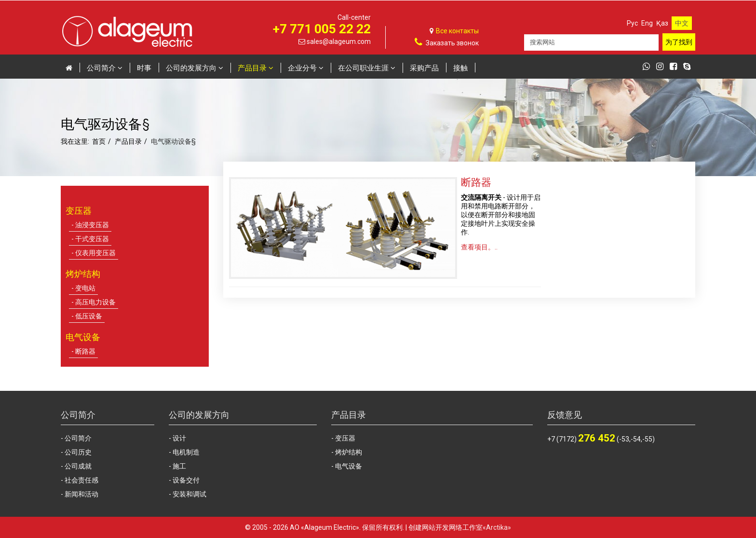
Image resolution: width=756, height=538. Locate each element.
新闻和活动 (81, 494)
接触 (460, 68)
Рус (632, 23)
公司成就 (78, 466)
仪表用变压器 (95, 253)
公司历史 (78, 452)
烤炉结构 (349, 452)
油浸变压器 (92, 225)
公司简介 (101, 68)
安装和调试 (189, 494)
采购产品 (424, 68)
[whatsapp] (649, 67)
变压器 (345, 438)
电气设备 (349, 466)
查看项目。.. (479, 247)
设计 (179, 438)
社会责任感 (81, 480)
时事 (144, 68)
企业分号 (302, 68)
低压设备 (89, 316)
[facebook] (676, 67)
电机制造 (186, 452)
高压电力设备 (95, 302)
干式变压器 (92, 239)
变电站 (85, 288)
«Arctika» (497, 527)
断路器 (85, 351)
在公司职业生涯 (363, 68)
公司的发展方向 (191, 68)
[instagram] (662, 67)
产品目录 (252, 68)
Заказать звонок (452, 43)
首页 (99, 141)
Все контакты (457, 31)
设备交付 (186, 480)
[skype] (689, 67)
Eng (647, 23)
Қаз (662, 23)
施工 (179, 466)
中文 (682, 23)
